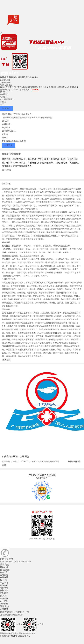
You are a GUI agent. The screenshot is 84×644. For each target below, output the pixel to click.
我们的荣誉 (5, 570)
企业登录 (4, 601)
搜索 (6, 77)
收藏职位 (6, 108)
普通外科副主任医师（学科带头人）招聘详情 (58, 87)
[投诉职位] (7, 360)
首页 (2, 77)
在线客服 (4, 609)
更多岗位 (4, 593)
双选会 (29, 77)
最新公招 (4, 590)
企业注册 (4, 599)
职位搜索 (4, 585)
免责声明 (4, 577)
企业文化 (4, 572)
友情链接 (4, 575)
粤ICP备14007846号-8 (20, 636)
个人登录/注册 (5, 82)
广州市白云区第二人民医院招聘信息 (22, 87)
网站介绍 (4, 567)
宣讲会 (35, 77)
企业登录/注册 (5, 80)
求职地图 (21, 77)
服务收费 (4, 604)
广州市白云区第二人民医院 (14, 141)
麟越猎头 (13, 77)
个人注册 (4, 583)
